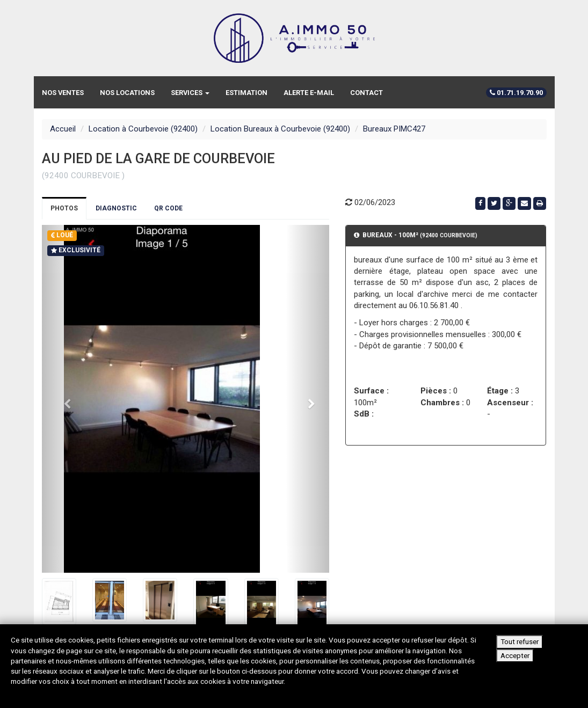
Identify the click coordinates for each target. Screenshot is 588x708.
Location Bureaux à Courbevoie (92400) (280, 129)
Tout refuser (520, 641)
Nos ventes (63, 93)
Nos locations (127, 93)
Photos (64, 208)
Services (190, 93)
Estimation (246, 93)
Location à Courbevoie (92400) (143, 129)
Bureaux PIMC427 (394, 129)
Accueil (63, 129)
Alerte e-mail (309, 93)
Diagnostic (116, 208)
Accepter (515, 655)
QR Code (168, 208)
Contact (366, 93)
